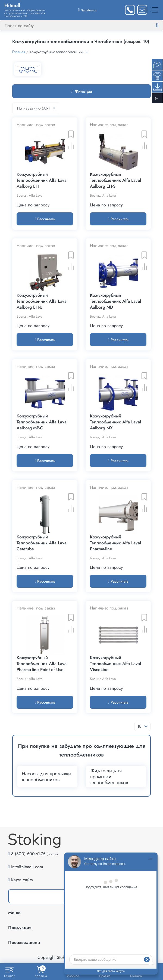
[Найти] (161, 25)
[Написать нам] (142, 10)
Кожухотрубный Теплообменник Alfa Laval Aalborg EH (42, 180)
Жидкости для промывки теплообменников (109, 777)
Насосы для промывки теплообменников (46, 777)
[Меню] (155, 10)
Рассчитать (45, 219)
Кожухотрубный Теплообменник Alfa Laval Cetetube (42, 543)
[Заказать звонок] (130, 10)
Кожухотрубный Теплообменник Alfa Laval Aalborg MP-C (42, 422)
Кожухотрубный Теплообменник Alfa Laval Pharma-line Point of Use (42, 664)
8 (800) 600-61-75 (28, 854)
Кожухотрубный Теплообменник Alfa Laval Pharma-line (115, 543)
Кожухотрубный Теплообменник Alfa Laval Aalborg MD (115, 301)
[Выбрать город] (88, 10)
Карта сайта (22, 880)
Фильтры (81, 91)
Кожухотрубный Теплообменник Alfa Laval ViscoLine (115, 664)
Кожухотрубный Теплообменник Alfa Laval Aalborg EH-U (42, 301)
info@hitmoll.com (27, 867)
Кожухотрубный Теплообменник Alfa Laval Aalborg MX (115, 422)
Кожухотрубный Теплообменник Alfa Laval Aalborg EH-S (115, 180)
